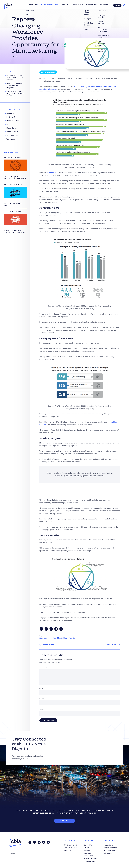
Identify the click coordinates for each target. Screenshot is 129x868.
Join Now (117, 5)
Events (68, 5)
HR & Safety (11, 117)
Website (42, 710)
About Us (39, 5)
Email (42, 699)
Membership (104, 5)
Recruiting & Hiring (60, 638)
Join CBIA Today (64, 821)
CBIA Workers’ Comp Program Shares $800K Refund (16, 94)
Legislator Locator (111, 848)
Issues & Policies (13, 121)
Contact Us (88, 845)
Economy (10, 113)
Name (42, 689)
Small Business (12, 135)
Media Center (12, 128)
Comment (43, 668)
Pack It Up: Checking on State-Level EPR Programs (16, 86)
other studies (53, 173)
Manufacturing (45, 638)
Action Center (109, 845)
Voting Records (110, 850)
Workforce (73, 638)
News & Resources (54, 5)
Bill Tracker (108, 853)
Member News (12, 132)
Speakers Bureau (90, 861)
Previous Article (49, 645)
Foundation (79, 5)
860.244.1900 (68, 850)
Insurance (91, 5)
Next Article (111, 645)
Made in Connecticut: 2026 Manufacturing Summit (15, 78)
